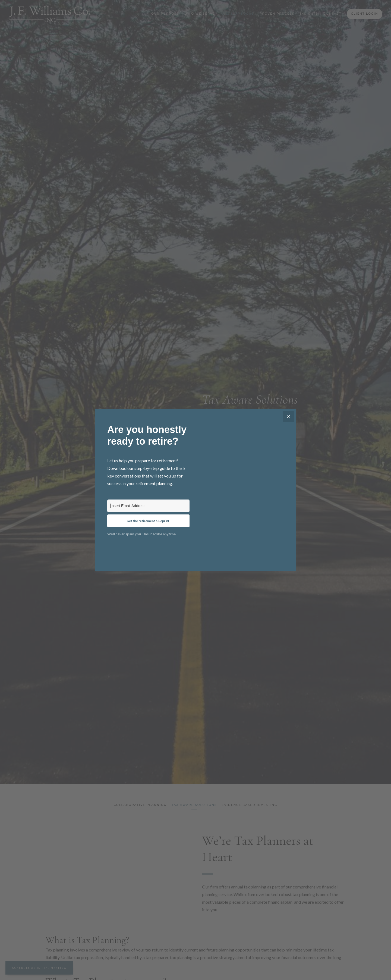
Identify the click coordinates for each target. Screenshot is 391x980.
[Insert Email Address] (148, 506)
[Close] (288, 416)
